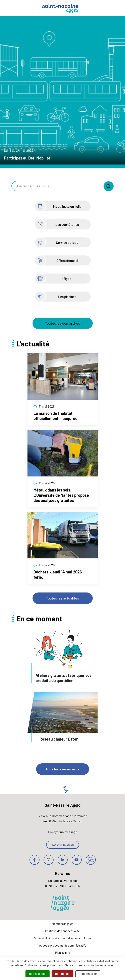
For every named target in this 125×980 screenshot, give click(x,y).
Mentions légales (62, 924)
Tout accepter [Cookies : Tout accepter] (38, 974)
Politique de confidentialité (62, 931)
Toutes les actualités (62, 598)
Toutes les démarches (62, 323)
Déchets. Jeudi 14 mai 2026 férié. (58, 574)
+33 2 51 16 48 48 (63, 845)
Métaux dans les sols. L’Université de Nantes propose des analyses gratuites (61, 495)
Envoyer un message (63, 832)
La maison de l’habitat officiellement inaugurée (55, 416)
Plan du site (63, 953)
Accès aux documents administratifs (63, 945)
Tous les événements (62, 769)
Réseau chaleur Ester (59, 739)
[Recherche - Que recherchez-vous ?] (57, 186)
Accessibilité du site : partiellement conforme (62, 938)
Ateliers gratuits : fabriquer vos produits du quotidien (64, 678)
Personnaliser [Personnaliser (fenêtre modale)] (88, 974)
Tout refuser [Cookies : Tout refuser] (62, 974)
